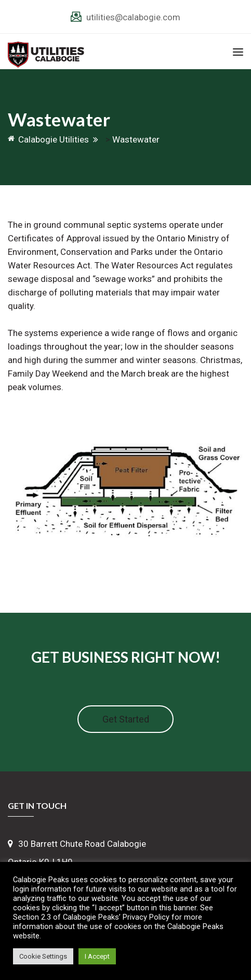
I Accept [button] (97, 956)
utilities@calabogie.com (133, 17)
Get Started (126, 719)
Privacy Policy (146, 917)
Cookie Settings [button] (43, 956)
